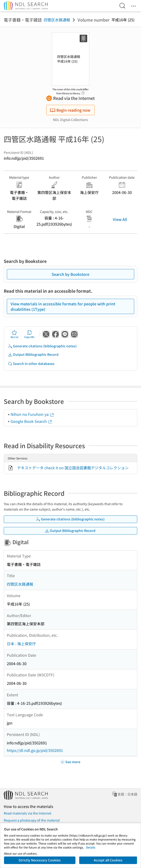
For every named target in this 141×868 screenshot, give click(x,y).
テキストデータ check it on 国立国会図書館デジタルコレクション (73, 468)
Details (91, 847)
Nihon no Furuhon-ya (32, 414)
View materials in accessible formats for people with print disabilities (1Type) (63, 306)
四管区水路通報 (57, 20)
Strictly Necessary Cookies (40, 860)
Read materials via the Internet (27, 813)
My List (14, 334)
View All (120, 219)
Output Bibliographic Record (33, 354)
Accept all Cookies (108, 860)
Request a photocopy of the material (32, 820)
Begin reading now (70, 110)
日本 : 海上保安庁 (21, 644)
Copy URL (29, 334)
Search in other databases (31, 364)
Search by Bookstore (70, 274)
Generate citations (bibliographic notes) (42, 346)
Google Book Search (31, 421)
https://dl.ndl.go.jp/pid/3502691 (35, 750)
